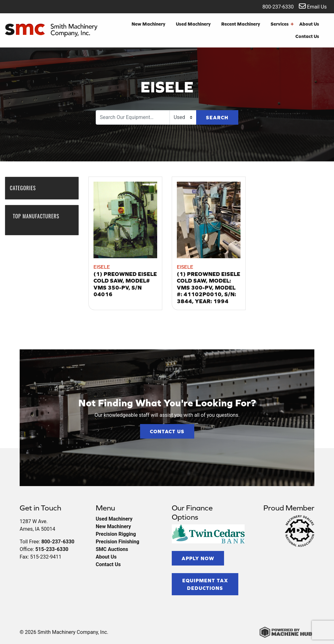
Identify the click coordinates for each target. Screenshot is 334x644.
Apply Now (198, 558)
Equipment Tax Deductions (205, 584)
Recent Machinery (241, 24)
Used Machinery (193, 24)
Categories (26, 188)
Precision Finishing (117, 542)
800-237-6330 (274, 6)
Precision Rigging (116, 534)
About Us (309, 24)
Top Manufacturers (36, 219)
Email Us (313, 6)
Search (217, 117)
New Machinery (148, 24)
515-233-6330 (52, 549)
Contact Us (307, 36)
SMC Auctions (112, 549)
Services (282, 24)
